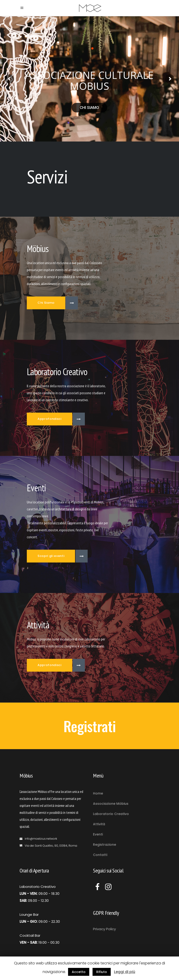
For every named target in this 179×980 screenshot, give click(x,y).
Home (98, 793)
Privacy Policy (104, 929)
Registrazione (105, 845)
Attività (99, 824)
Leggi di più (125, 972)
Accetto (79, 972)
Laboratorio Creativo (111, 814)
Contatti (100, 855)
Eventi (98, 834)
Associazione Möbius (111, 804)
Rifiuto (102, 972)
